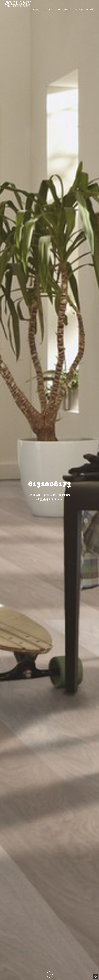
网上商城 (90, 13)
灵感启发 (35, 13)
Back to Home (95, 976)
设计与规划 (47, 13)
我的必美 (67, 13)
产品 (58, 13)
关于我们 (79, 13)
